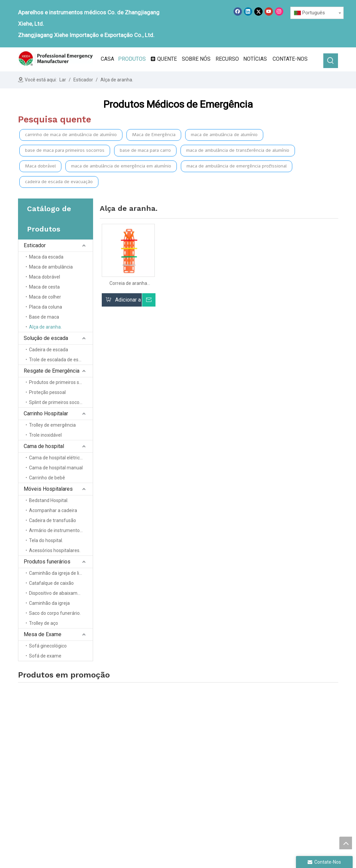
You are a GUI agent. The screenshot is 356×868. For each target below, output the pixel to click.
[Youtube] (269, 12)
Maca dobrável (40, 166)
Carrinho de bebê (47, 478)
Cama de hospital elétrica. (56, 458)
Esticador (35, 245)
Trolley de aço (44, 623)
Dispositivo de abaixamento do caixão (61, 593)
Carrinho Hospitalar (46, 413)
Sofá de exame (45, 656)
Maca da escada (46, 257)
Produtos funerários (47, 562)
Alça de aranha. (45, 327)
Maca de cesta (44, 287)
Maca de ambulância (51, 267)
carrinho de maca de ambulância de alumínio (71, 135)
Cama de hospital (44, 446)
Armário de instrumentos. (56, 530)
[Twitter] (258, 12)
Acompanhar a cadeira (53, 510)
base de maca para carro (145, 150)
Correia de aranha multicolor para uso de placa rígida (128, 283)
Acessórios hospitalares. (55, 550)
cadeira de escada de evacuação (59, 182)
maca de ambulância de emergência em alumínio (121, 166)
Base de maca (44, 317)
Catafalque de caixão (51, 583)
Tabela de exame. (291, 756)
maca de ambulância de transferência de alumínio (238, 150)
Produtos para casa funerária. (305, 747)
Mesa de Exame (43, 634)
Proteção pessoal (47, 392)
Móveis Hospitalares (48, 489)
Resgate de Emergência (52, 371)
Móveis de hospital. (294, 737)
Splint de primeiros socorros (58, 402)
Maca (215, 742)
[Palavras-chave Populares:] (331, 61)
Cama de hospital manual (56, 468)
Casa (153, 742)
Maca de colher (45, 297)
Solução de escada (46, 338)
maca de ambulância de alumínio (224, 135)
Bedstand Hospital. (49, 500)
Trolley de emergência (52, 425)
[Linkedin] (248, 12)
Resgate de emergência (235, 761)
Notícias (156, 770)
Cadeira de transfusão (53, 520)
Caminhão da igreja (49, 603)
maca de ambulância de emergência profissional (237, 166)
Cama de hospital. (229, 779)
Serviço (156, 779)
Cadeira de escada (49, 350)
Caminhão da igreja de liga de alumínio (61, 573)
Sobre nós (159, 751)
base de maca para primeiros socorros (65, 150)
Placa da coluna (46, 307)
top (346, 843)
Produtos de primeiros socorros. (61, 382)
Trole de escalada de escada (59, 360)
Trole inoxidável (45, 435)
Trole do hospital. (228, 770)
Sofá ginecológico (48, 646)
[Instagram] (279, 12)
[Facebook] (238, 12)
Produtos (158, 761)
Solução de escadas (232, 751)
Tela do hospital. (46, 540)
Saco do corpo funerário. (55, 613)
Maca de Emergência (154, 135)
